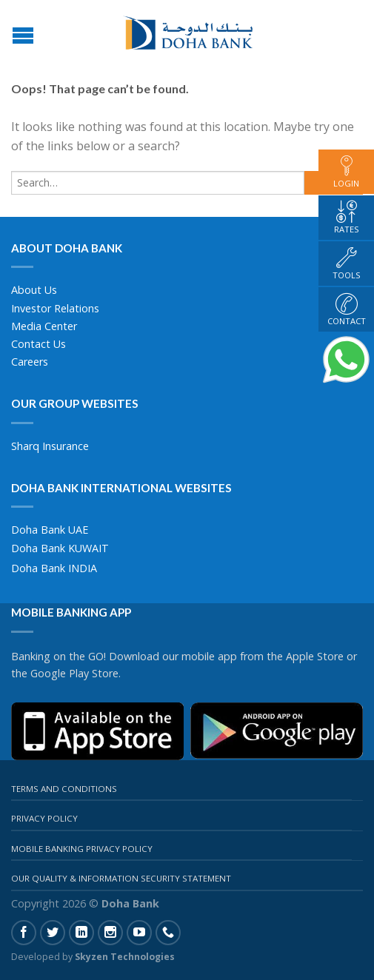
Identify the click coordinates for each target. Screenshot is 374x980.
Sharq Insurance (50, 446)
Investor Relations (55, 308)
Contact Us (39, 344)
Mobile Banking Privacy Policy (82, 849)
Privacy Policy (44, 818)
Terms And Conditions (64, 789)
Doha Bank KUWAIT (60, 548)
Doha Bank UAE (50, 530)
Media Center (44, 326)
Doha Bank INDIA (54, 568)
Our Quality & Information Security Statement (121, 878)
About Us (34, 290)
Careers (30, 362)
